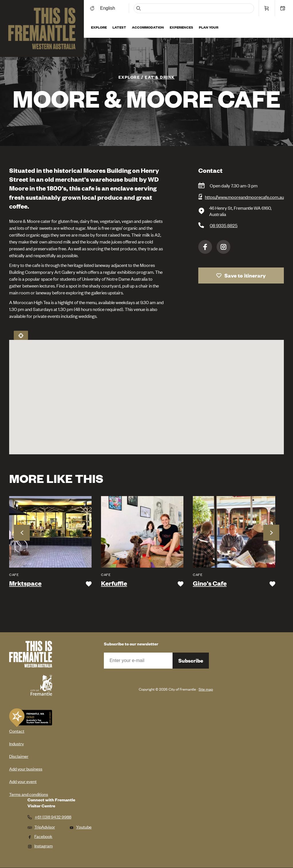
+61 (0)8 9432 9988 (53, 817)
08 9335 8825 (224, 225)
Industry (16, 743)
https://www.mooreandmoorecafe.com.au (244, 197)
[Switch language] (110, 8)
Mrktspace (25, 583)
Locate (21, 335)
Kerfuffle (114, 583)
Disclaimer (19, 756)
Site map (206, 689)
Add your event (23, 781)
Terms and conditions (29, 794)
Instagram (223, 247)
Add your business (26, 769)
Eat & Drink (160, 77)
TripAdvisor (41, 827)
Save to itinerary (245, 275)
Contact (17, 731)
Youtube (80, 827)
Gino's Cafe (210, 583)
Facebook (205, 247)
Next (271, 533)
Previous (22, 533)
